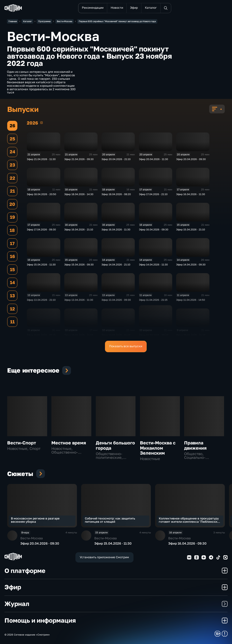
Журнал (116, 604)
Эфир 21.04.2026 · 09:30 (79, 159)
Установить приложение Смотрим (104, 557)
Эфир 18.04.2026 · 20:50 (41, 194)
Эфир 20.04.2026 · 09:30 (191, 159)
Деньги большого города (115, 445)
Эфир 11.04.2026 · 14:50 (191, 300)
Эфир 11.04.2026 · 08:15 (41, 335)
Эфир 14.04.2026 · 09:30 (191, 264)
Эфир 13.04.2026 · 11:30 (79, 300)
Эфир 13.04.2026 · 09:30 (116, 300)
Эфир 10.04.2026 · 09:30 (154, 335)
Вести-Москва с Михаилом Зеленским (158, 448)
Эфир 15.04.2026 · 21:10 (191, 229)
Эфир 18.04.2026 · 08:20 (116, 194)
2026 (42, 123)
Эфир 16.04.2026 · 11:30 (191, 194)
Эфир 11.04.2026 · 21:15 (153, 300)
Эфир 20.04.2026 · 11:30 (153, 159)
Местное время (69, 443)
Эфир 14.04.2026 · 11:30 (153, 264)
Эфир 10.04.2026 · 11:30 (116, 335)
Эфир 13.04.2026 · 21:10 (41, 300)
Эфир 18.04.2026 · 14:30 (79, 194)
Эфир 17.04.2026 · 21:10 (153, 194)
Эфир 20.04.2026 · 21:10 (116, 159)
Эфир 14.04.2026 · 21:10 (116, 264)
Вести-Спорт (22, 443)
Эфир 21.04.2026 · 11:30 (41, 159)
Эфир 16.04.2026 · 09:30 (154, 229)
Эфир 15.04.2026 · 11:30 (41, 264)
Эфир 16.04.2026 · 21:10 (79, 229)
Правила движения (195, 445)
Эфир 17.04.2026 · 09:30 (41, 229)
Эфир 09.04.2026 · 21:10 (191, 335)
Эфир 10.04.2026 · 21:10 (79, 335)
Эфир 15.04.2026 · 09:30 (79, 264)
